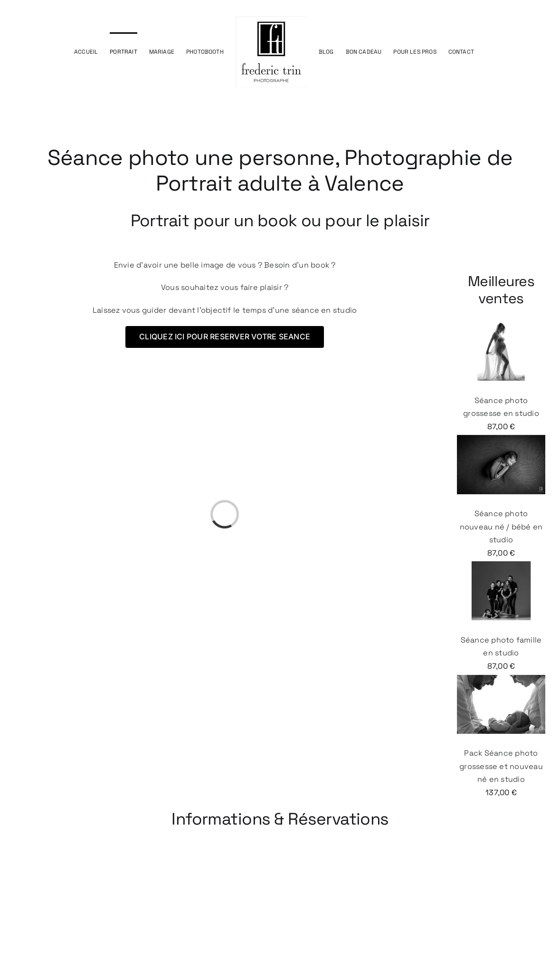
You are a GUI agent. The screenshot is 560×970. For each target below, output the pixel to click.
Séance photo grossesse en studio (501, 377)
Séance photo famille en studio (501, 616)
